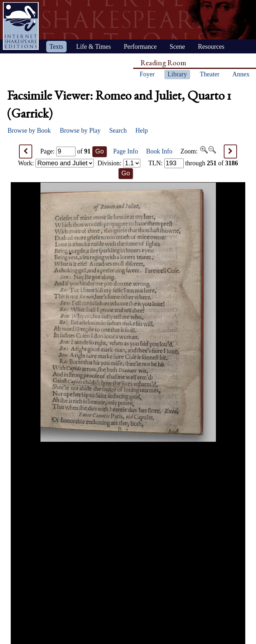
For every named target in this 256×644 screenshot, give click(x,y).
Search (118, 131)
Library (177, 74)
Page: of (66, 151)
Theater (210, 74)
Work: (56, 163)
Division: (119, 163)
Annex (241, 74)
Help (142, 131)
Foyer (147, 74)
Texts (56, 47)
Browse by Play (80, 131)
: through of (193, 163)
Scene (177, 47)
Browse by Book (29, 131)
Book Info (159, 151)
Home (21, 26)
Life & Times (94, 47)
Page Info (125, 151)
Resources (211, 47)
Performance (140, 47)
